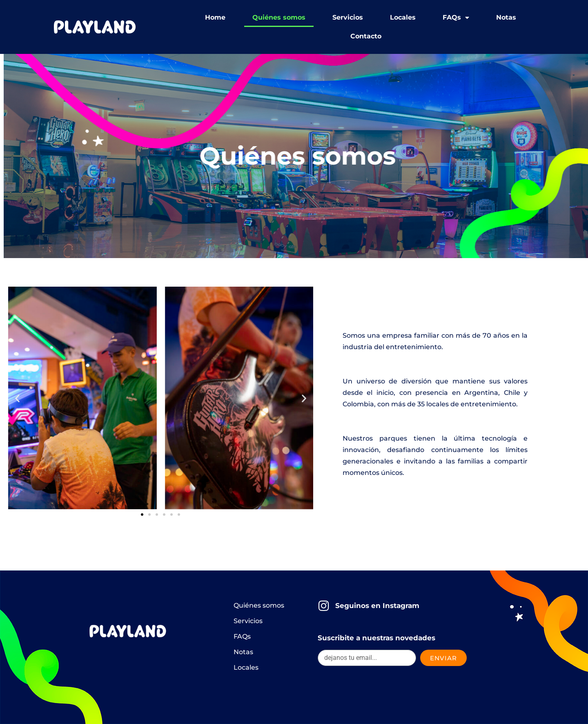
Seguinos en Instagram (377, 606)
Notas (506, 17)
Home (215, 17)
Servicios (348, 17)
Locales (403, 17)
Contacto (366, 36)
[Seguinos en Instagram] (324, 606)
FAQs (456, 18)
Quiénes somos (279, 17)
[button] (17, 398)
